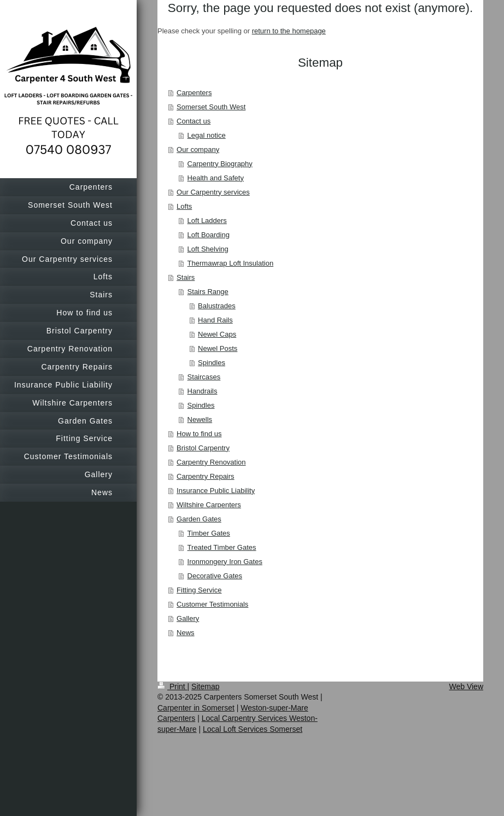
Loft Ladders (207, 221)
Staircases (204, 377)
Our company (198, 149)
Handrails (203, 391)
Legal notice (207, 135)
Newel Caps (217, 334)
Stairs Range (208, 292)
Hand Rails (215, 320)
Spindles (212, 363)
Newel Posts (218, 348)
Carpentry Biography (220, 164)
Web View (466, 686)
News (186, 633)
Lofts (184, 206)
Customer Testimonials (212, 604)
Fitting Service (199, 590)
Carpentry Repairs (206, 476)
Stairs (186, 277)
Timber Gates (209, 533)
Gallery (188, 618)
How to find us (199, 434)
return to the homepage (289, 31)
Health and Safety (216, 178)
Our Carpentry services (213, 192)
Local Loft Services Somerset (253, 729)
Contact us (194, 121)
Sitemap (205, 686)
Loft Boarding (209, 235)
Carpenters (194, 93)
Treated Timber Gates (222, 547)
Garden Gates (199, 519)
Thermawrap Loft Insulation (231, 263)
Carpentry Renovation (211, 462)
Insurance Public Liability (216, 491)
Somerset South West (211, 107)
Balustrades (217, 306)
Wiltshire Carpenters (209, 505)
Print (172, 686)
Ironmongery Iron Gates (225, 562)
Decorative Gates (215, 576)
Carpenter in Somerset (196, 708)
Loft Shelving (208, 249)
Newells (200, 419)
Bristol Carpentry (203, 448)
